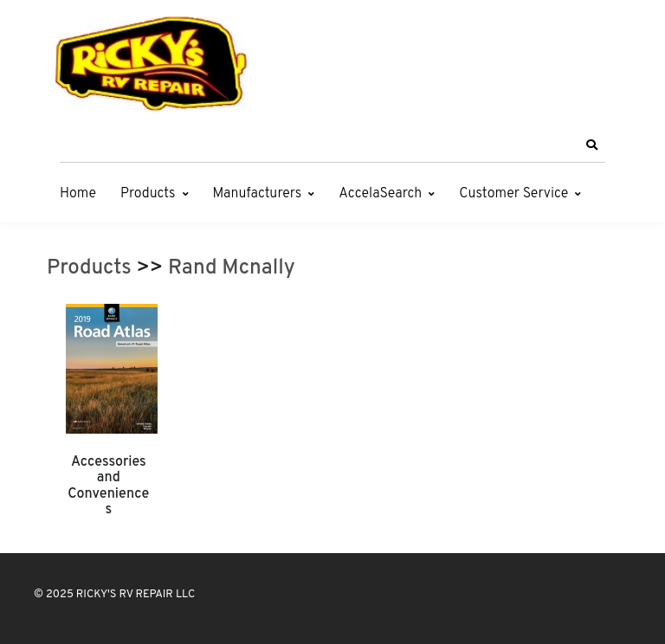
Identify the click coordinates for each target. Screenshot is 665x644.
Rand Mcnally (232, 268)
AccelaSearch (380, 194)
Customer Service (513, 194)
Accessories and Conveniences (108, 486)
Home (78, 194)
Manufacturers (258, 194)
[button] (591, 145)
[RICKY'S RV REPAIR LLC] (155, 63)
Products (148, 194)
